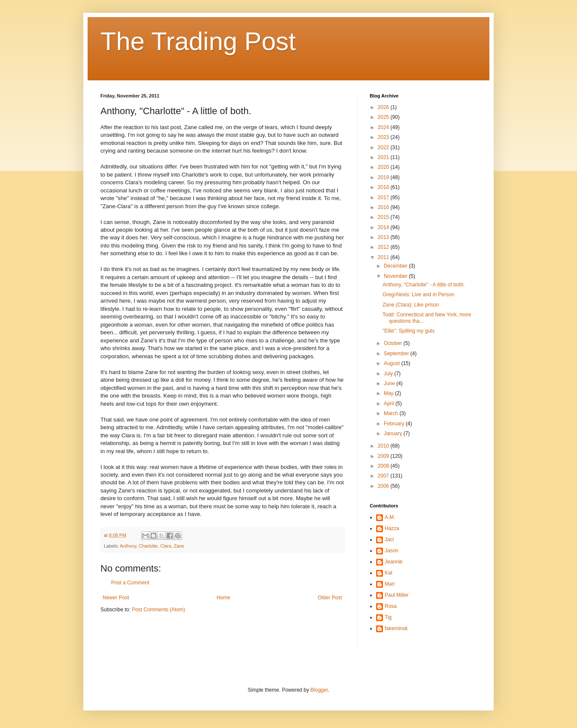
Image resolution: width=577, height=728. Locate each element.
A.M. (390, 517)
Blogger (319, 690)
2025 (384, 117)
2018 (384, 187)
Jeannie (394, 562)
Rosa (391, 606)
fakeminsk (396, 628)
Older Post (330, 598)
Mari (390, 584)
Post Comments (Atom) (158, 610)
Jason (392, 551)
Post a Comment (130, 583)
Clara (166, 546)
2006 (384, 486)
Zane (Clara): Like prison (411, 305)
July (389, 374)
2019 (384, 177)
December (396, 266)
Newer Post (116, 598)
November (396, 276)
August (393, 363)
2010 (384, 446)
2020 (384, 167)
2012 (384, 247)
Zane (179, 546)
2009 (384, 456)
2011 (384, 257)
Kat (389, 573)
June (390, 383)
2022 (384, 147)
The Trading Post (198, 41)
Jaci (389, 539)
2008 (384, 466)
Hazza (392, 528)
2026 (384, 107)
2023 (384, 137)
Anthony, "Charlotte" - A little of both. (424, 285)
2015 (384, 217)
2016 (384, 207)
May (389, 393)
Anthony (128, 546)
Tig (388, 617)
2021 (384, 157)
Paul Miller (397, 595)
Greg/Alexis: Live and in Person (418, 295)
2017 (384, 197)
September (397, 354)
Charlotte (148, 546)
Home (224, 598)
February (395, 424)
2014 (384, 227)
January (394, 433)
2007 (384, 476)
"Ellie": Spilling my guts (409, 331)
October (394, 343)
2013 (384, 237)
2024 (384, 127)
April (390, 404)
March (392, 413)
